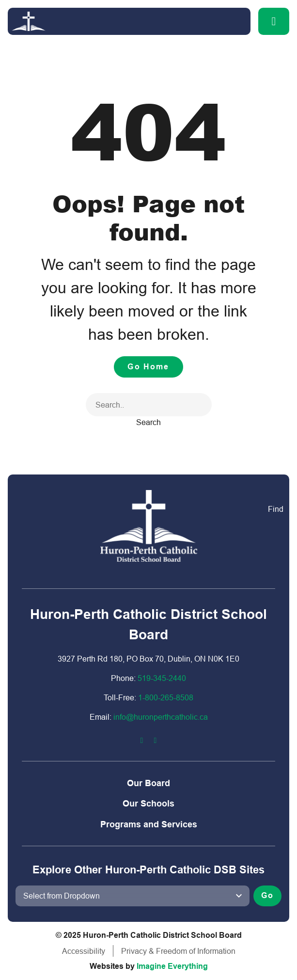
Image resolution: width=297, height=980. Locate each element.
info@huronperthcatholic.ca (161, 717)
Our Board (148, 783)
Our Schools (148, 803)
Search (148, 422)
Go (267, 895)
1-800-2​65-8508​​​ (166, 697)
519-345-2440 (162, 678)
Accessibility (84, 951)
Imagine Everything (172, 966)
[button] (274, 21)
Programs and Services (149, 824)
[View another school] (133, 896)
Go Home (148, 367)
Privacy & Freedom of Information (178, 951)
